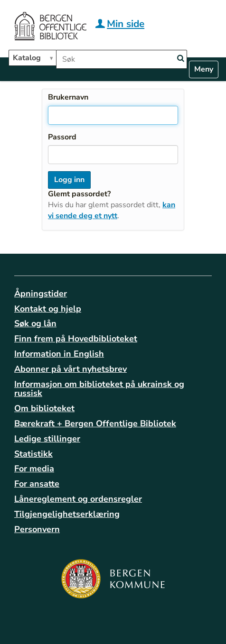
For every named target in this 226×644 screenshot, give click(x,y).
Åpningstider (41, 294)
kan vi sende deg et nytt (112, 210)
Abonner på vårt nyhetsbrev (71, 369)
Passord (62, 137)
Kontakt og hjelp (48, 309)
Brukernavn (68, 97)
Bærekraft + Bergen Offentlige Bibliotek (95, 423)
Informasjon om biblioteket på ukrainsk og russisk (99, 389)
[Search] (180, 59)
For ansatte (37, 484)
